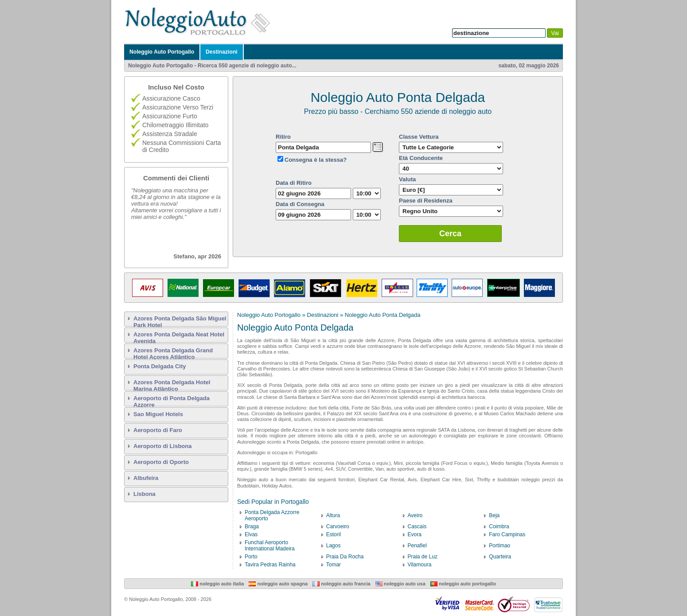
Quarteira (500, 557)
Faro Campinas (507, 534)
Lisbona (144, 494)
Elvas (251, 534)
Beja (494, 515)
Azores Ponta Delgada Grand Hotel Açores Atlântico (173, 353)
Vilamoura (420, 565)
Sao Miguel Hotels (158, 414)
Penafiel (417, 546)
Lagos (334, 546)
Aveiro (415, 515)
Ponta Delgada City (160, 366)
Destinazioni (222, 52)
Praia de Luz (423, 557)
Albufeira (146, 478)
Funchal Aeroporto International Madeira (270, 546)
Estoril (334, 534)
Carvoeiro (338, 526)
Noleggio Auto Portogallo (162, 52)
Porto (251, 557)
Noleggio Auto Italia (217, 584)
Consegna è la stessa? (316, 160)
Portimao (500, 546)
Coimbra (499, 526)
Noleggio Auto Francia (341, 584)
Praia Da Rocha (345, 557)
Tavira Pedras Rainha (270, 565)
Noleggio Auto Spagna (278, 584)
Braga (252, 526)
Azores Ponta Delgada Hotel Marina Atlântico (172, 385)
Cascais (417, 526)
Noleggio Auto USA (400, 584)
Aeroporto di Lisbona (162, 446)
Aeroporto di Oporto (161, 462)
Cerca (450, 234)
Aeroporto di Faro (158, 430)
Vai (555, 33)
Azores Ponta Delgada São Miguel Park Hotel (180, 321)
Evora (415, 534)
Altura (333, 515)
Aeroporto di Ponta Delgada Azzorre (172, 401)
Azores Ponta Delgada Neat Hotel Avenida (179, 337)
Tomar (334, 565)
